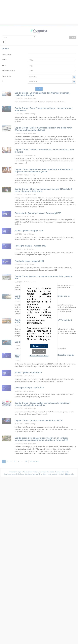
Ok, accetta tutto (39, 346)
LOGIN (73, 37)
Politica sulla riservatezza (39, 356)
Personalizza (39, 351)
